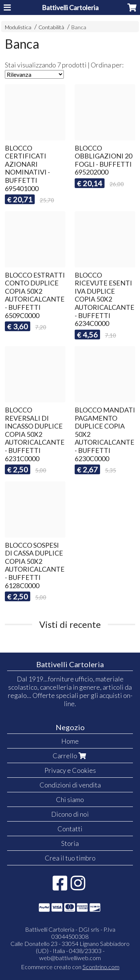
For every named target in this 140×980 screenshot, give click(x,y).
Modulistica (18, 27)
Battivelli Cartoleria (70, 7)
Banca (79, 27)
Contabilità (51, 27)
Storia (70, 843)
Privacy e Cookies (70, 770)
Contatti (70, 829)
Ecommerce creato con (70, 967)
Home (70, 741)
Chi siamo (70, 799)
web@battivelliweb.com (70, 958)
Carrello (70, 756)
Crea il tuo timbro (70, 858)
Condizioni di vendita (70, 785)
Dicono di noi (70, 814)
